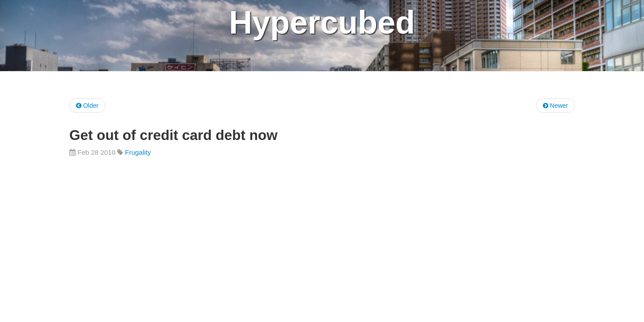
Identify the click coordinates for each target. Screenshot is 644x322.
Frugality (138, 152)
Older (87, 106)
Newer (555, 106)
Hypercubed (322, 22)
